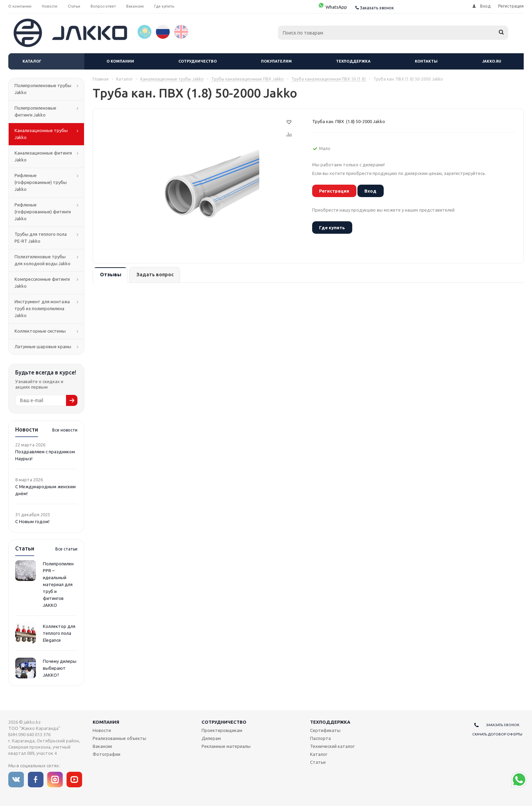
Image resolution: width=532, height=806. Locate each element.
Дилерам (211, 738)
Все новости (65, 430)
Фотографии (106, 754)
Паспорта (320, 738)
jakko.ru (492, 61)
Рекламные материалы (226, 746)
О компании (120, 61)
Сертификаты (325, 730)
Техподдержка (353, 61)
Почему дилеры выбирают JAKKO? (60, 668)
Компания (106, 722)
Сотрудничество (198, 61)
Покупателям (276, 61)
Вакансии (102, 746)
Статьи (318, 762)
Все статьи (66, 549)
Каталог (32, 61)
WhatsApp (332, 7)
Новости (102, 730)
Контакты (426, 61)
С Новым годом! (32, 521)
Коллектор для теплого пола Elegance (59, 633)
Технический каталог (332, 746)
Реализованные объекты (119, 738)
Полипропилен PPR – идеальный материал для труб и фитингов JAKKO (58, 584)
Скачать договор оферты (497, 734)
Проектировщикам (222, 730)
